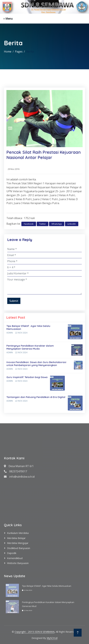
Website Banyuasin (18, 563)
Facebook (29, 224)
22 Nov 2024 (21, 333)
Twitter (43, 224)
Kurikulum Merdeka (18, 533)
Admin (10, 333)
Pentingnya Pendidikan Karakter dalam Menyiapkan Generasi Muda (30, 347)
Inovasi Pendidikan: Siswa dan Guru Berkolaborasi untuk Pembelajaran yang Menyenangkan (36, 364)
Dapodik (12, 553)
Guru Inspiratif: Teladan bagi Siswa (27, 377)
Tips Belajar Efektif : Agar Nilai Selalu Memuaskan (28, 327)
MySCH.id (52, 638)
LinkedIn (72, 224)
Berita (30, 52)
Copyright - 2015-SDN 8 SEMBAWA (35, 632)
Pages (19, 52)
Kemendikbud (15, 558)
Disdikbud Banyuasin (19, 548)
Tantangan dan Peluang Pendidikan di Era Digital (36, 397)
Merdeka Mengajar (18, 543)
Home (8, 52)
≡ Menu (8, 19)
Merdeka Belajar (16, 538)
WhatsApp (57, 224)
